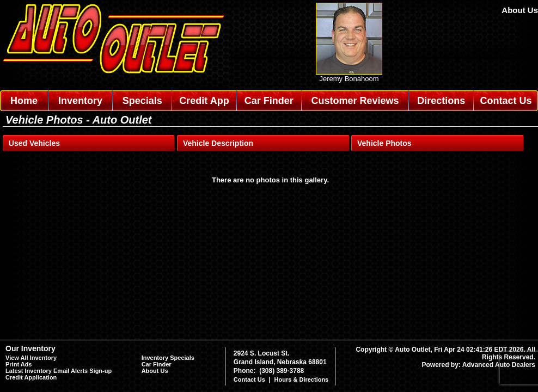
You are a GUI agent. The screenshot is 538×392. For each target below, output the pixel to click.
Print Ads (19, 364)
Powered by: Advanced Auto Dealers (479, 365)
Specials (142, 101)
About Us (520, 10)
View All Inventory (31, 358)
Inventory (80, 101)
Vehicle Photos (384, 143)
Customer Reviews (355, 101)
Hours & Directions (302, 379)
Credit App (204, 101)
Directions (441, 101)
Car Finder (269, 101)
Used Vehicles (34, 143)
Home (24, 101)
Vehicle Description (218, 143)
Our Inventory (30, 348)
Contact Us (506, 101)
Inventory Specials (168, 358)
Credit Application (31, 377)
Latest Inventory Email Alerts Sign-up (59, 371)
